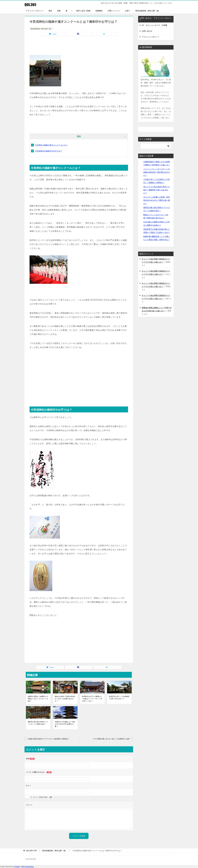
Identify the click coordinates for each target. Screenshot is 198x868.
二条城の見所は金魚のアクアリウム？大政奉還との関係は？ (48, 739)
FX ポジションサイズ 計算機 (154, 25)
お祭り (128, 11)
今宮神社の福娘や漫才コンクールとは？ (51, 145)
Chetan (17, 867)
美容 (50, 11)
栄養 (59, 11)
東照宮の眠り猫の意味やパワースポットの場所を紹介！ (38, 723)
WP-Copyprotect (28, 867)
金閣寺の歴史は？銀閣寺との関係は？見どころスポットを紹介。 (38, 699)
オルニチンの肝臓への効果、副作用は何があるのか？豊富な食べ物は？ (157, 200)
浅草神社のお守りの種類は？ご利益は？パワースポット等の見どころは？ (92, 699)
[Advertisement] (79, 46)
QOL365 (30, 4)
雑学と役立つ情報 (83, 11)
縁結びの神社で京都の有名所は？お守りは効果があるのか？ (65, 699)
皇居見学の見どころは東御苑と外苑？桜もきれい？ (119, 698)
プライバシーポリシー (35, 11)
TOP (32, 851)
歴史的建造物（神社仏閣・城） (148, 11)
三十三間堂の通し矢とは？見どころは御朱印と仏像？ (112, 739)
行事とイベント (114, 11)
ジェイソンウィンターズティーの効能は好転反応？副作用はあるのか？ (157, 172)
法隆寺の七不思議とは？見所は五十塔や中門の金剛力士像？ (65, 724)
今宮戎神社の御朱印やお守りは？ (49, 151)
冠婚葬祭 (99, 11)
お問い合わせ (147, 31)
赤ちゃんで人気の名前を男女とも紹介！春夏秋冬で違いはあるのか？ (157, 190)
